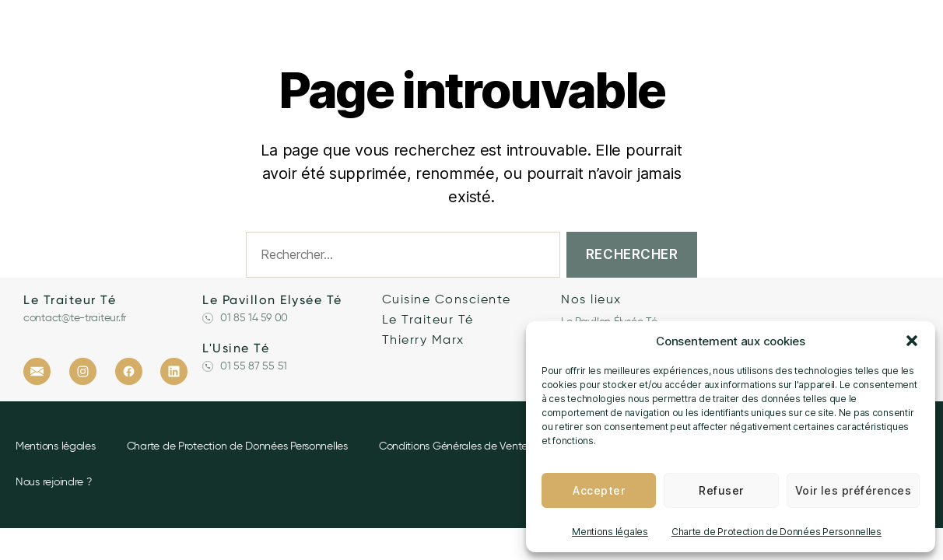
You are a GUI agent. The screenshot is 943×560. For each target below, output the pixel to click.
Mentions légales (610, 532)
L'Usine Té (236, 348)
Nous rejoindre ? (54, 482)
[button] (912, 341)
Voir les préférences (853, 490)
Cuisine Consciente (447, 300)
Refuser (721, 490)
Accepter (599, 490)
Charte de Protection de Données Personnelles (776, 532)
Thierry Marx (423, 341)
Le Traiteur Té (70, 300)
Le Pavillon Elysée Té (272, 300)
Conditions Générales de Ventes (456, 446)
